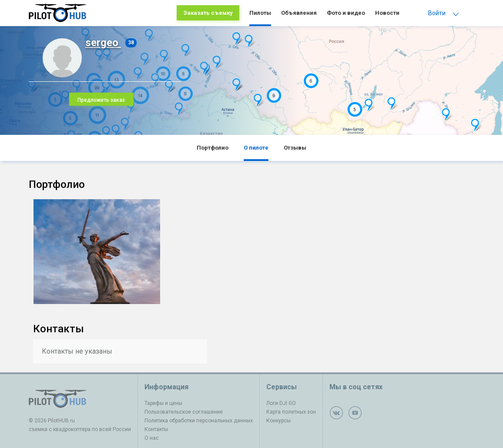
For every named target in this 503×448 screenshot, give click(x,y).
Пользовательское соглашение (184, 412)
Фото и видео (346, 13)
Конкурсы (278, 421)
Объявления (299, 13)
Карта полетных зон (291, 412)
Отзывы (295, 148)
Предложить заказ (101, 100)
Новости (387, 13)
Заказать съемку (208, 13)
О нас (152, 438)
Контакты (156, 429)
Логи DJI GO (281, 403)
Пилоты (260, 13)
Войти (437, 13)
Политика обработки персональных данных (199, 421)
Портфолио (213, 148)
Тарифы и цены (163, 403)
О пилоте (256, 148)
